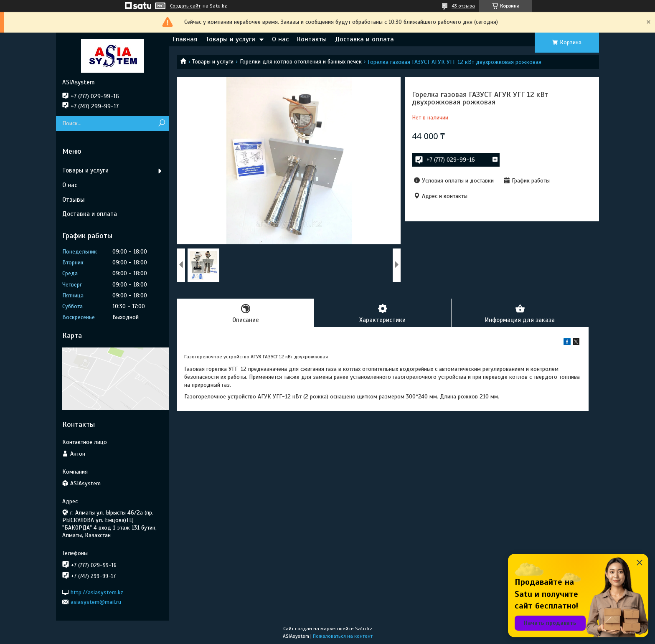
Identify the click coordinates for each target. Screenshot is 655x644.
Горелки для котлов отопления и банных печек (301, 62)
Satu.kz (364, 629)
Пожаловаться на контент (343, 636)
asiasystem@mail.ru (96, 602)
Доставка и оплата (364, 39)
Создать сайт (185, 6)
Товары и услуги (230, 39)
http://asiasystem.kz (97, 592)
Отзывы (74, 200)
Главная (185, 39)
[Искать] (161, 123)
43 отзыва (463, 6)
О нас (280, 39)
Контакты (312, 39)
